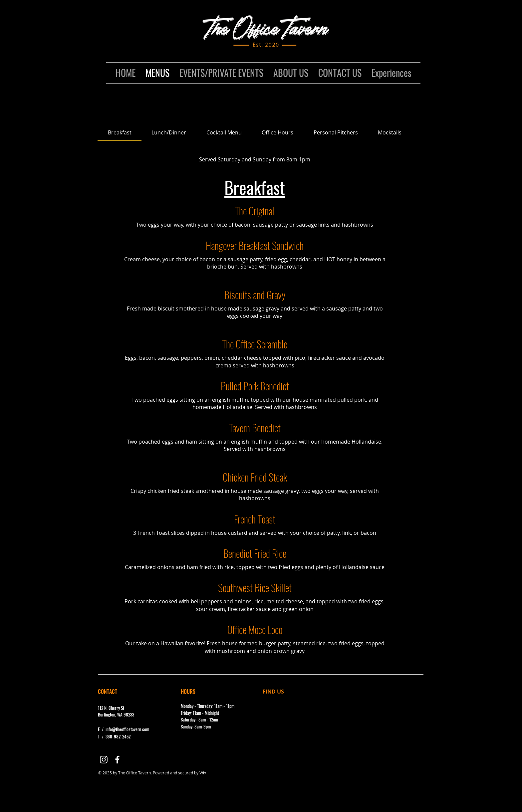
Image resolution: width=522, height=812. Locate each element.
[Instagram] (104, 760)
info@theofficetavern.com (127, 729)
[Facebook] (117, 760)
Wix (203, 773)
